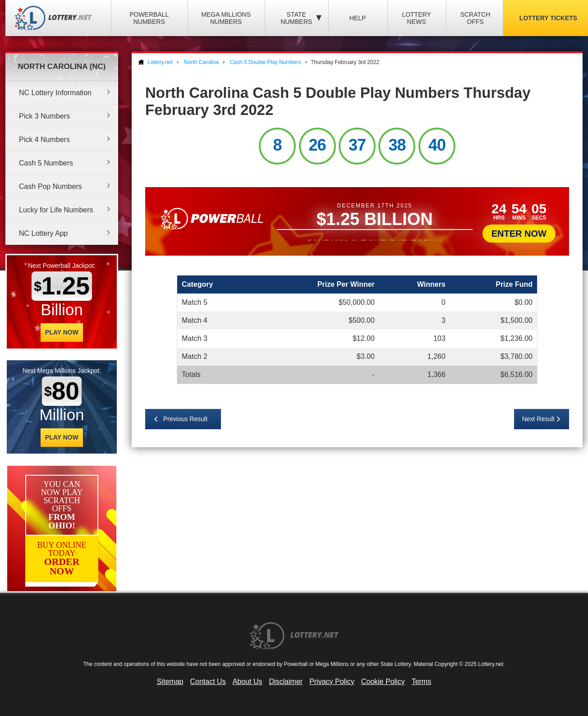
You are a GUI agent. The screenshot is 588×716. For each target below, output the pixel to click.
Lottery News (416, 18)
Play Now (62, 332)
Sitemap (170, 682)
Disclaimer (286, 682)
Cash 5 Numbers (46, 163)
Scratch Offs (475, 18)
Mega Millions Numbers (226, 18)
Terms (422, 682)
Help (358, 18)
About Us (248, 682)
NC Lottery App (44, 233)
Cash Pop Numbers (51, 186)
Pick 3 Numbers (44, 116)
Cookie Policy (383, 682)
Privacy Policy (332, 682)
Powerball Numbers (149, 18)
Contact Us (208, 682)
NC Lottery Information (55, 93)
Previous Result (185, 419)
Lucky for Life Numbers (56, 210)
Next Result (538, 419)
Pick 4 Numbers (44, 140)
